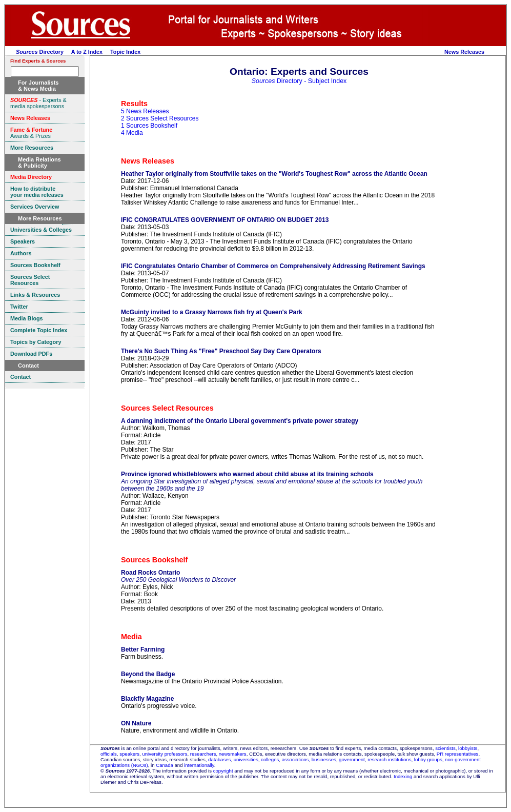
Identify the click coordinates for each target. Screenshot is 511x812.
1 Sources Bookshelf (149, 126)
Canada (165, 765)
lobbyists (468, 748)
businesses (324, 759)
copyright (223, 771)
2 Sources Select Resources (160, 118)
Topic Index (125, 52)
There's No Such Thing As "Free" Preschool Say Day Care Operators (221, 351)
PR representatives (458, 754)
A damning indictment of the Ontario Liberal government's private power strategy (240, 421)
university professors (165, 754)
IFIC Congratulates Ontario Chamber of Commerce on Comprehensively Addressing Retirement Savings (273, 266)
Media (131, 637)
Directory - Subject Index (299, 81)
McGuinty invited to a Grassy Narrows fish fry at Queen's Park (212, 312)
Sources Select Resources (167, 408)
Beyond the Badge (148, 674)
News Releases (464, 52)
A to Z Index (87, 52)
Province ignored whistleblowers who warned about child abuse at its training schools (247, 474)
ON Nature (136, 723)
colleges (270, 759)
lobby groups (428, 759)
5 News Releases (145, 111)
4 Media (132, 133)
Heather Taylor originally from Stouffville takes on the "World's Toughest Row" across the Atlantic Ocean (274, 174)
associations (295, 759)
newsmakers (233, 754)
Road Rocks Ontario (150, 573)
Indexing (403, 776)
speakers (129, 754)
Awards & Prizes (31, 133)
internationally (199, 765)
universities (246, 759)
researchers (203, 754)
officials (109, 754)
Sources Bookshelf (154, 560)
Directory (40, 52)
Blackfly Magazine (147, 699)
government (352, 759)
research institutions (389, 759)
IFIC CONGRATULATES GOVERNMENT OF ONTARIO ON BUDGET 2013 (225, 220)
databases (219, 759)
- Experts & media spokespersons (38, 103)
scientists (445, 748)
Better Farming (143, 649)
